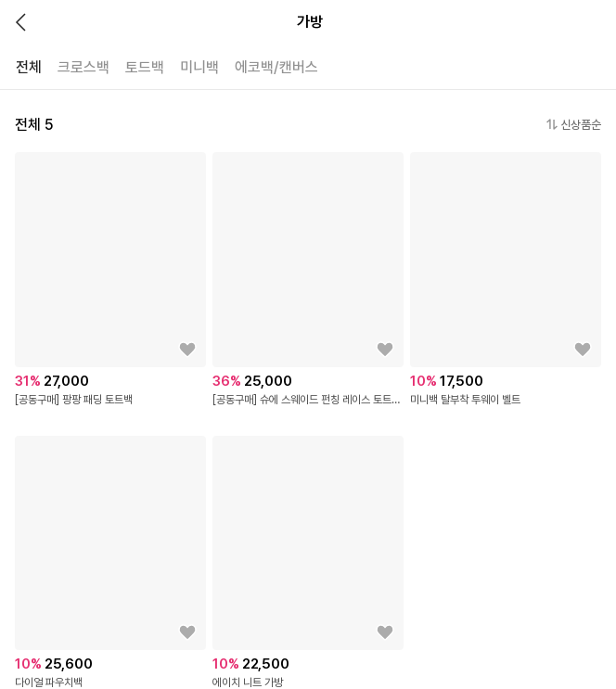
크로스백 (83, 67)
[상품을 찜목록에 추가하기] (187, 350)
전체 (29, 67)
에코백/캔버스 (276, 67)
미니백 (199, 67)
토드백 (145, 67)
